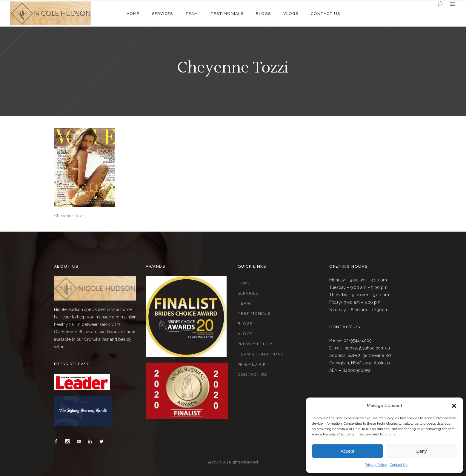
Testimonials (254, 314)
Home (244, 283)
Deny (421, 451)
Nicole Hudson (192, 82)
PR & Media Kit (254, 364)
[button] (454, 406)
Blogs (245, 324)
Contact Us (399, 465)
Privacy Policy (376, 465)
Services (248, 293)
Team (244, 303)
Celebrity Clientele (232, 82)
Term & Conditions (261, 354)
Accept (347, 451)
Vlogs (245, 334)
